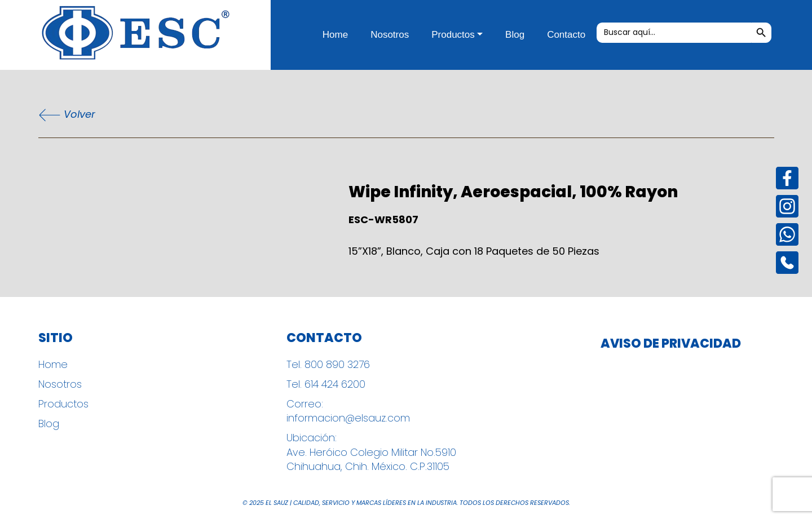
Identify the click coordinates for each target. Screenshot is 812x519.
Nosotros (390, 35)
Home (335, 35)
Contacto (566, 35)
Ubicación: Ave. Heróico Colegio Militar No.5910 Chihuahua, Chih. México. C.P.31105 (371, 452)
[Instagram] (787, 206)
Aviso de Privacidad (671, 344)
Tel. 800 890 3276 (328, 364)
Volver (67, 115)
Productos (453, 35)
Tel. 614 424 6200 (326, 384)
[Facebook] (787, 178)
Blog (515, 35)
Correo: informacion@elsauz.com (348, 411)
